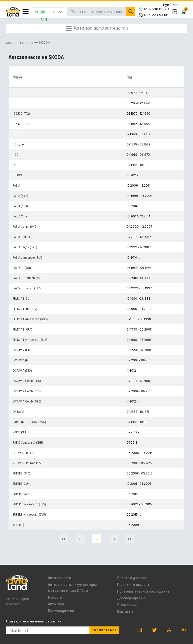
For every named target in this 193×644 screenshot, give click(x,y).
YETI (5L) (18, 525)
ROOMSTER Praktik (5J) (28, 463)
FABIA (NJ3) (20, 206)
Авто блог (56, 604)
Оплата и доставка (133, 578)
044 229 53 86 (154, 15)
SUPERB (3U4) (21, 484)
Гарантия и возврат (133, 585)
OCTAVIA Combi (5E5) (27, 401)
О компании (127, 605)
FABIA (16, 185)
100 (15, 93)
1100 (16, 155)
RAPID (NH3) (21, 432)
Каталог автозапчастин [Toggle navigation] (97, 28)
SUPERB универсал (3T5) (29, 504)
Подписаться (104, 630)
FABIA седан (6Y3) (25, 247)
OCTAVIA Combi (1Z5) (27, 391)
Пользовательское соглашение (143, 591)
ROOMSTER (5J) (23, 453)
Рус (166, 5)
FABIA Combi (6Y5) (25, 227)
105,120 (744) (21, 124)
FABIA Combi (21, 216)
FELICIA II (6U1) (22, 329)
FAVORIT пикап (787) (27, 288)
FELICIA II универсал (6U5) (31, 340)
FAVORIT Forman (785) (28, 278)
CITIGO (17, 175)
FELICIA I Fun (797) (25, 309)
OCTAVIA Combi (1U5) (27, 381)
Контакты (125, 612)
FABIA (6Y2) (20, 196)
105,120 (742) (21, 113)
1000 (16, 103)
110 (15, 134)
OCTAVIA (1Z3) (22, 360)
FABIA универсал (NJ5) (28, 257)
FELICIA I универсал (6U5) (30, 319)
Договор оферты (131, 598)
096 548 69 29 (154, 9)
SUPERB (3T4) (21, 473)
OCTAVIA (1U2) (22, 350)
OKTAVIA (18, 412)
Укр (176, 5)
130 (15, 165)
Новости (55, 597)
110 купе (18, 144)
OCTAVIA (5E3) (22, 371)
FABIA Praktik (21, 237)
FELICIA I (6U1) (22, 299)
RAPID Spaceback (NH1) (28, 442)
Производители (61, 611)
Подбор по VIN (48, 12)
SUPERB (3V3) (21, 494)
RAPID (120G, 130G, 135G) (29, 422)
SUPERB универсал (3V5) (29, 514)
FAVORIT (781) (22, 268)
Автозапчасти (59, 578)
